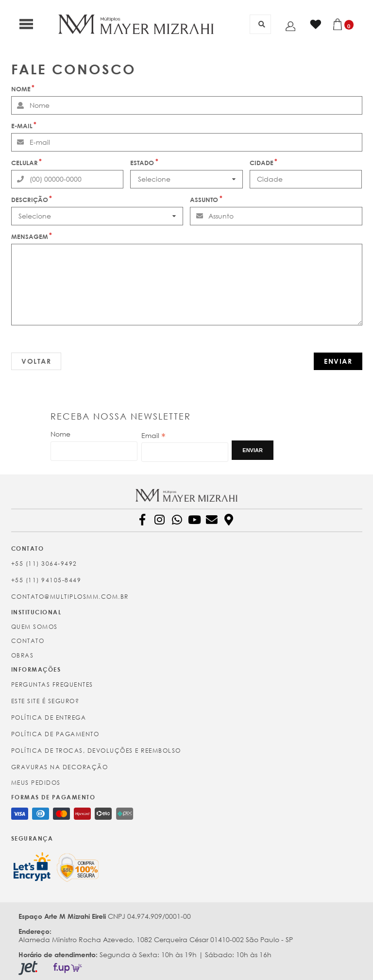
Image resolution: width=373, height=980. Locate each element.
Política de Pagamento (55, 734)
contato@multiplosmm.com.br (70, 597)
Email (153, 436)
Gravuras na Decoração (60, 767)
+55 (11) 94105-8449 (46, 580)
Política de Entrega (49, 718)
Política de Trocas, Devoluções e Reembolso (96, 751)
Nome (21, 89)
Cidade (262, 163)
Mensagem (30, 237)
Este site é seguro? (45, 701)
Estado (142, 163)
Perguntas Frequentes (52, 684)
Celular (25, 163)
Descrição (30, 200)
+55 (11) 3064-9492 (44, 564)
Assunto (204, 200)
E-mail (22, 126)
